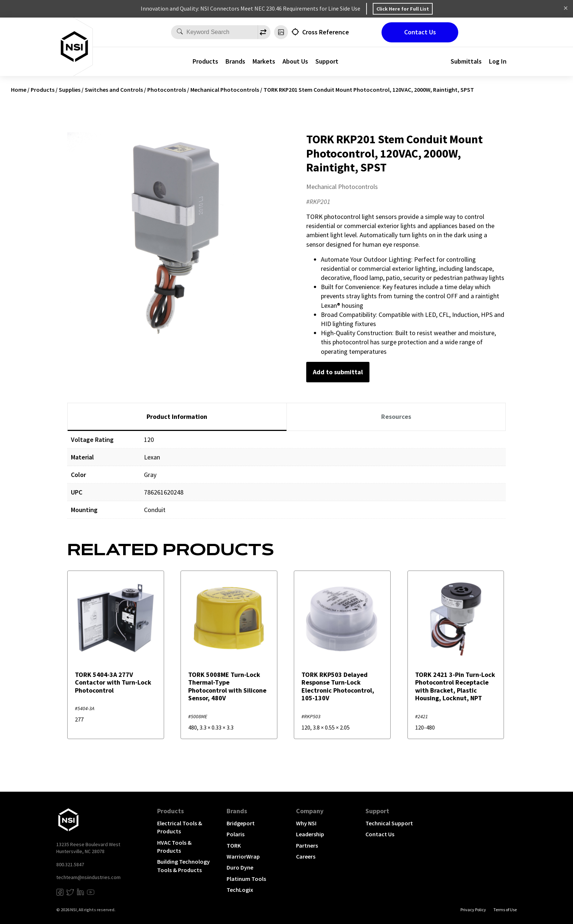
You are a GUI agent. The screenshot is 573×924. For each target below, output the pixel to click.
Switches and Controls (114, 90)
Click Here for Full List (403, 9)
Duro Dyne (240, 867)
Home (19, 90)
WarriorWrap (243, 856)
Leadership (310, 834)
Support (327, 61)
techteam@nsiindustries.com (88, 877)
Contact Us (420, 32)
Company (310, 811)
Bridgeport (241, 823)
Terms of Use (505, 910)
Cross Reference (326, 32)
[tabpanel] (286, 480)
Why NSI (306, 823)
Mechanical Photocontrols (225, 90)
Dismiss (566, 9)
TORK (234, 845)
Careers (306, 856)
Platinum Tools (246, 879)
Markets (264, 61)
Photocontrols (167, 90)
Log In (498, 61)
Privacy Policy (473, 910)
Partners (307, 845)
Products (205, 61)
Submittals (466, 61)
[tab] (177, 417)
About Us (295, 61)
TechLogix (240, 890)
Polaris (236, 834)
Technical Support (389, 823)
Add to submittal (338, 372)
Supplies (70, 90)
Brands (235, 61)
